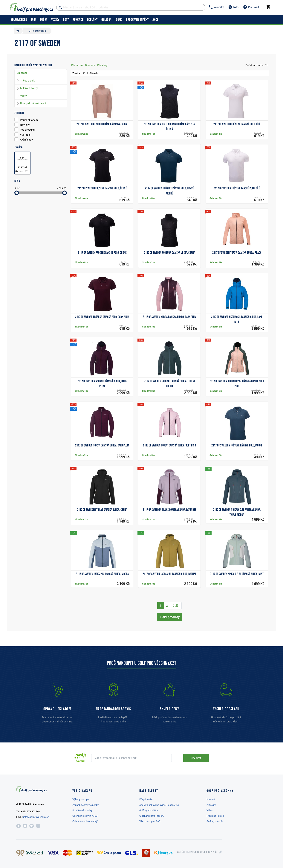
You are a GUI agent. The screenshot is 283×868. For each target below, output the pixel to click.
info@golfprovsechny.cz (36, 817)
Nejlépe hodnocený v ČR (197, 852)
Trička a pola (28, 81)
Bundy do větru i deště (33, 103)
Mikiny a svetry (29, 88)
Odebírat (196, 758)
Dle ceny (90, 65)
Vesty (23, 96)
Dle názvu (77, 65)
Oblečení (22, 73)
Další (176, 606)
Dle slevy (102, 65)
